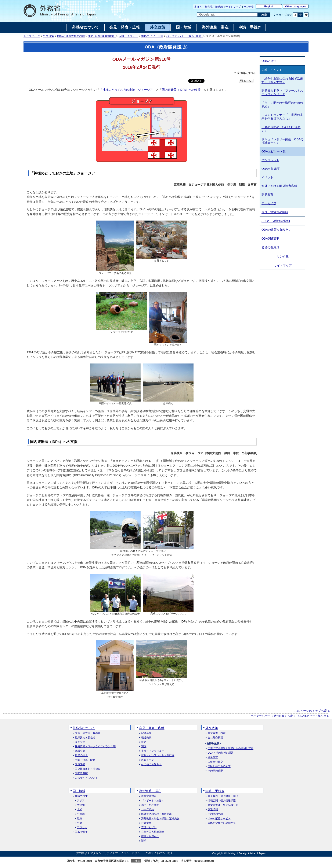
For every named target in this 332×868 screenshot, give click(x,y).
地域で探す (81, 796)
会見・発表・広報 (152, 728)
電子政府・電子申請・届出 (223, 796)
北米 (80, 810)
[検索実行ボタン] (264, 15)
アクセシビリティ (101, 853)
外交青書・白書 (217, 733)
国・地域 (79, 791)
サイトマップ (233, 7)
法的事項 (82, 853)
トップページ (32, 36)
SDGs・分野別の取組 (276, 221)
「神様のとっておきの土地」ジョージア (126, 90)
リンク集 (249, 7)
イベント (267, 177)
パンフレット (270, 160)
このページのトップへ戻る (312, 711)
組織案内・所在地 (85, 738)
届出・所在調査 (150, 805)
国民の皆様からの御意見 (222, 823)
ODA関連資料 (271, 239)
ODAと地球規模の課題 (71, 36)
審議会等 (80, 751)
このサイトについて (86, 778)
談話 (144, 742)
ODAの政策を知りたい (277, 230)
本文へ (198, 7)
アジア (81, 801)
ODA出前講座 (271, 169)
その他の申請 (215, 814)
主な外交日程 (215, 738)
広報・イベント (128, 36)
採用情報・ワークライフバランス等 (95, 747)
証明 (144, 841)
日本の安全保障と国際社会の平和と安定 (231, 748)
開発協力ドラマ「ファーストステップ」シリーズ (282, 92)
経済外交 (213, 757)
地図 (137, 861)
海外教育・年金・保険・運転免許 (160, 819)
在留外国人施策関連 (153, 832)
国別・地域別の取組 (275, 212)
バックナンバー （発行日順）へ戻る (273, 716)
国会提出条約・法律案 (88, 769)
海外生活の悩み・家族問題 (156, 814)
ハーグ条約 (148, 810)
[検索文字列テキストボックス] (227, 15)
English (269, 7)
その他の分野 (215, 771)
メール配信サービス (219, 819)
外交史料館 (81, 773)
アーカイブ (269, 203)
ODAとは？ (269, 61)
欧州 (80, 819)
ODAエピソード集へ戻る (314, 716)
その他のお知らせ (151, 764)
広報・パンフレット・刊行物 (158, 755)
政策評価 (80, 764)
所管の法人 (81, 755)
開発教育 (267, 195)
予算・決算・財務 (85, 760)
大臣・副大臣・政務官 (88, 733)
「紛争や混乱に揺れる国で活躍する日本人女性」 (282, 80)
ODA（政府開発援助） (102, 36)
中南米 (81, 814)
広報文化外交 (215, 762)
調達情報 (213, 810)
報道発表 (146, 738)
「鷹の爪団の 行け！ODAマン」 (281, 129)
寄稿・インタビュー (153, 751)
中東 (80, 823)
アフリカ (82, 828)
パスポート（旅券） (153, 801)
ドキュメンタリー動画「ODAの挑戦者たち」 (282, 141)
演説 (144, 747)
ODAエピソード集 (152, 36)
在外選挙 (146, 823)
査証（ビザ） (149, 828)
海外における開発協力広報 (279, 186)
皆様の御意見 (270, 247)
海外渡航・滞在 (150, 791)
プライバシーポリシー (129, 853)
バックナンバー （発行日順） (184, 36)
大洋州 (81, 805)
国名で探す (81, 832)
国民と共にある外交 (219, 766)
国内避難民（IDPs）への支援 (181, 90)
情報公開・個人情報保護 (222, 801)
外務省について (84, 728)
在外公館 (80, 742)
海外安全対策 (149, 796)
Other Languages (296, 7)
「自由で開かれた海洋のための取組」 (282, 105)
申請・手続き (215, 791)
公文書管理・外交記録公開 (223, 805)
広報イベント (149, 760)
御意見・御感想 (214, 7)
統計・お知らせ (150, 836)
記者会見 (146, 733)
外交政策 (48, 36)
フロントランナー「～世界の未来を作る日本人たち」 (282, 117)
